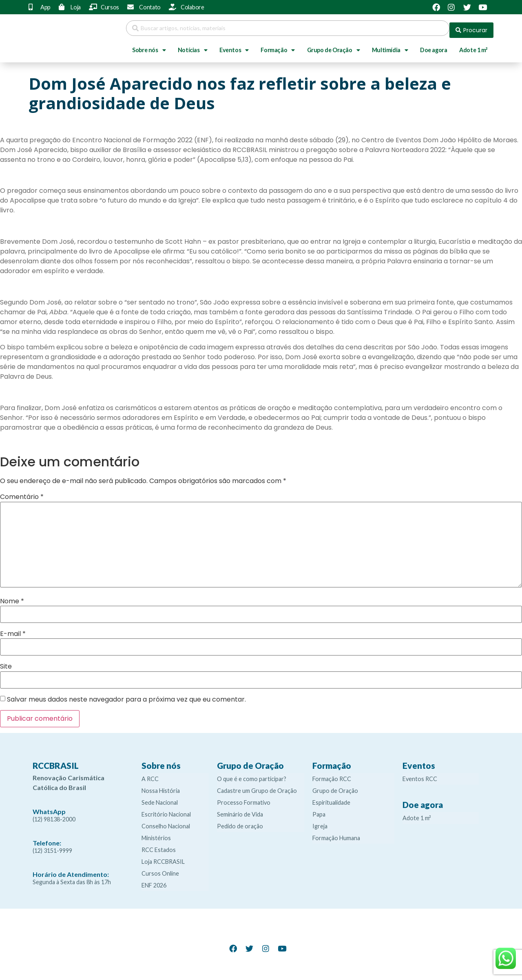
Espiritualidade (331, 798)
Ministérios (156, 834)
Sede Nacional (160, 798)
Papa (319, 810)
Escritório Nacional (166, 810)
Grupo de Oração (334, 46)
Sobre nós (149, 46)
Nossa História (161, 787)
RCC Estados (159, 846)
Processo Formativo (244, 798)
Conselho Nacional (166, 822)
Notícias (192, 46)
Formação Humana (336, 834)
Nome (12, 597)
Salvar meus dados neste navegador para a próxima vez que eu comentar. (126, 695)
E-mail (13, 630)
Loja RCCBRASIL (163, 857)
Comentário (22, 493)
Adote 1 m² (473, 46)
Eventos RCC (420, 775)
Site (6, 662)
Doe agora (434, 46)
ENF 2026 (154, 881)
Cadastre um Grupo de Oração (257, 787)
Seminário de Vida (240, 810)
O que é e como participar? (252, 775)
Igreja (320, 822)
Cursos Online (160, 869)
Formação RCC (332, 775)
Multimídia (390, 46)
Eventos (234, 46)
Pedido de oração (240, 822)
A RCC (150, 775)
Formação (278, 46)
